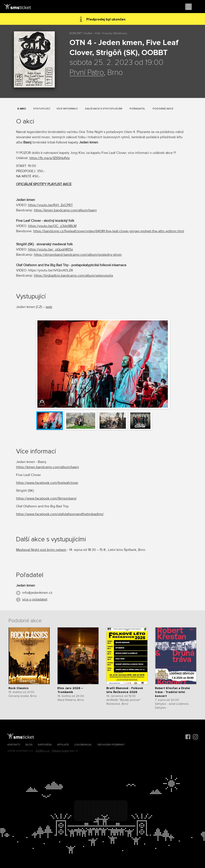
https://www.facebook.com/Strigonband (46, 498)
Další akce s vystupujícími (104, 109)
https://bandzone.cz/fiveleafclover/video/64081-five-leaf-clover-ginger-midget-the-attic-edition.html (109, 231)
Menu (198, 7)
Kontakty (14, 745)
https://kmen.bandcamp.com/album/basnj (65, 210)
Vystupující (42, 109)
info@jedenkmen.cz (37, 593)
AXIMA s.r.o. (43, 751)
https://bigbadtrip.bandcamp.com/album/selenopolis (73, 276)
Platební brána (60, 751)
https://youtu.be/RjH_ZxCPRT (50, 205)
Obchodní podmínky (111, 745)
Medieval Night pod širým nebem (41, 550)
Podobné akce (163, 109)
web (49, 307)
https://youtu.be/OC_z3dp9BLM (52, 226)
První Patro (87, 73)
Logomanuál (83, 745)
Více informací (67, 109)
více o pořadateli (35, 599)
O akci (22, 109)
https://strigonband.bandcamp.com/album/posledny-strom (78, 255)
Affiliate (63, 745)
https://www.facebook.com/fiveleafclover (47, 483)
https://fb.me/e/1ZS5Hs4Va (49, 158)
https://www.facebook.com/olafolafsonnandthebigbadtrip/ (60, 514)
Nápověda (45, 745)
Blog (29, 745)
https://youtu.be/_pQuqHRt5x (51, 249)
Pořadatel (137, 109)
